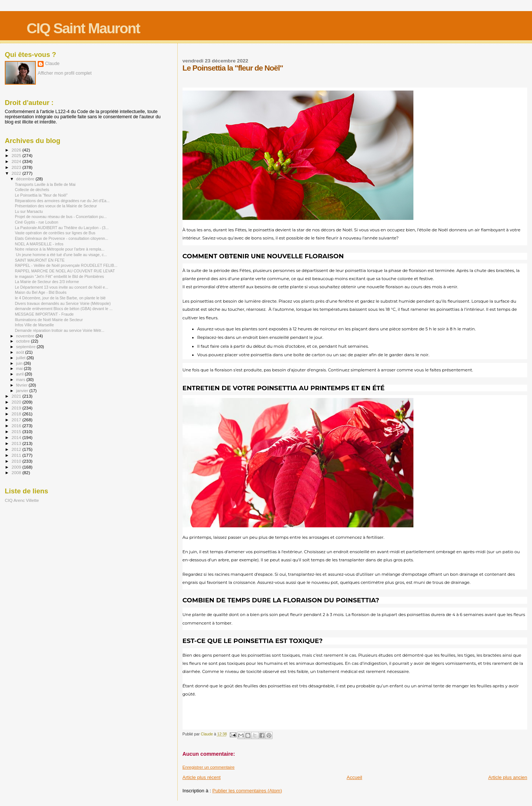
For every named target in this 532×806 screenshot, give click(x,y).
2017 (17, 420)
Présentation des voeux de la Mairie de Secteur (56, 206)
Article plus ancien (508, 777)
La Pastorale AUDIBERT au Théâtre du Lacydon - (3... (62, 228)
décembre (26, 179)
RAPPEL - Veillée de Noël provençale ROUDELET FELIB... (66, 265)
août (21, 352)
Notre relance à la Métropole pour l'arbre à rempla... (60, 249)
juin (20, 363)
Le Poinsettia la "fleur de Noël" (41, 195)
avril (21, 374)
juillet (21, 358)
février (23, 385)
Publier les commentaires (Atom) (247, 791)
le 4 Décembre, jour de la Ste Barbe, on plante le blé (60, 298)
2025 (17, 155)
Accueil (354, 777)
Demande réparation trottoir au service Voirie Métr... (59, 330)
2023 (17, 167)
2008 (17, 472)
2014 (17, 437)
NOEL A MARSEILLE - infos (39, 244)
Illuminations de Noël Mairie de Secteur (49, 320)
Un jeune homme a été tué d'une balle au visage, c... (61, 255)
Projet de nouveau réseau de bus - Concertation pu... (61, 217)
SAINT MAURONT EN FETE (40, 260)
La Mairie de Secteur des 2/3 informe (47, 282)
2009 (17, 467)
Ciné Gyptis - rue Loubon (37, 222)
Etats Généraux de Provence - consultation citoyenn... (62, 238)
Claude (52, 64)
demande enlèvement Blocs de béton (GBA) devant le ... (64, 309)
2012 (17, 449)
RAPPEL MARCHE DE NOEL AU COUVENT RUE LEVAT (65, 271)
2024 (17, 161)
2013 (17, 443)
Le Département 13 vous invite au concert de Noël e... (62, 287)
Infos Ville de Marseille (34, 325)
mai (20, 368)
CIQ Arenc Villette (22, 500)
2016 (17, 426)
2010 (17, 461)
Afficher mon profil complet (65, 73)
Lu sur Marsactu (29, 211)
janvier (23, 391)
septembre (27, 347)
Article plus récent (202, 777)
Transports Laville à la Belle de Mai (45, 184)
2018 (17, 414)
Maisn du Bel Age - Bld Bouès (41, 292)
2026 (17, 150)
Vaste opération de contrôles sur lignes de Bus (55, 233)
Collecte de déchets (32, 190)
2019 (17, 408)
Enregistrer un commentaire (209, 767)
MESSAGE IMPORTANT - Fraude (44, 314)
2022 (17, 173)
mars (21, 380)
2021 (17, 396)
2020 (17, 402)
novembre (26, 336)
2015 (17, 431)
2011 (17, 455)
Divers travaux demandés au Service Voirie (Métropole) (63, 303)
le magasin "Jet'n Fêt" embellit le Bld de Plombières (59, 276)
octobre (24, 341)
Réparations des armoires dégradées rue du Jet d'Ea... (62, 201)
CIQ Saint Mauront (83, 28)
